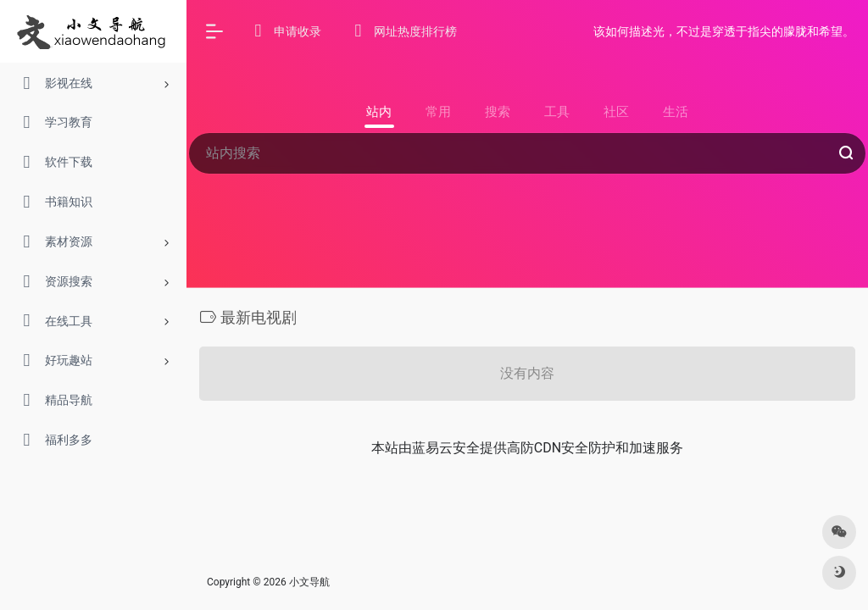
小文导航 (309, 582)
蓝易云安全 (446, 448)
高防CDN (534, 448)
